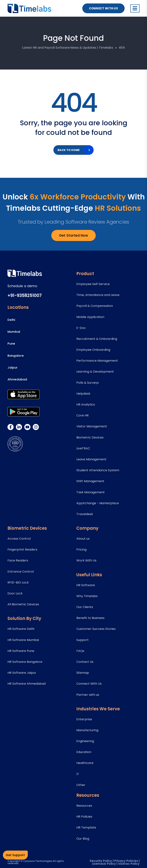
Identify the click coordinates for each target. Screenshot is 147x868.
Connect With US (104, 8)
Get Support (15, 855)
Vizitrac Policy (129, 864)
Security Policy (101, 861)
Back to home (69, 150)
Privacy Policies (126, 861)
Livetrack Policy (104, 864)
